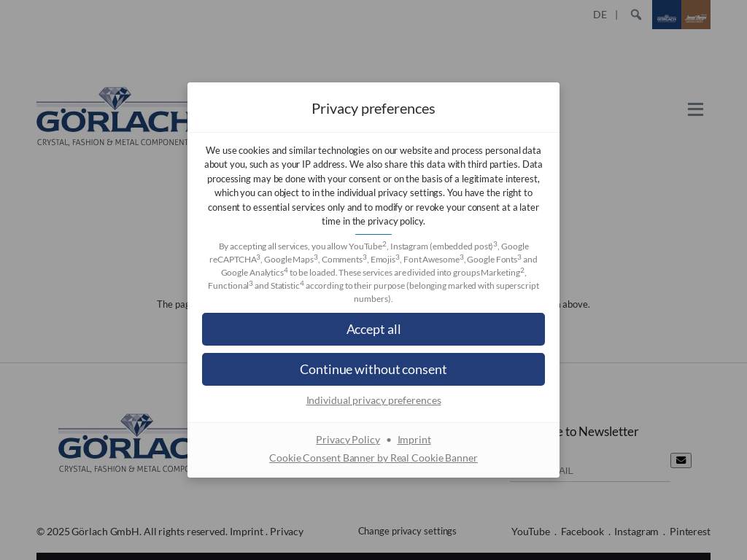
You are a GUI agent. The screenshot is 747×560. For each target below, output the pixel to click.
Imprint (414, 439)
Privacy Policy (348, 439)
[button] (373, 329)
